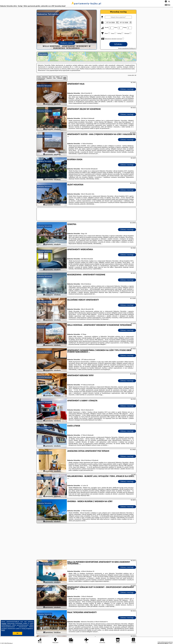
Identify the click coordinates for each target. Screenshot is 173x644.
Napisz (171, 643)
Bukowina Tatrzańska (44, 86)
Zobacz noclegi (127, 89)
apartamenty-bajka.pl (86, 3)
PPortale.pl (10, 643)
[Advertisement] (86, 542)
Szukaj (118, 44)
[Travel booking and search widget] (86, 214)
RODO (3, 630)
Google (4, 623)
